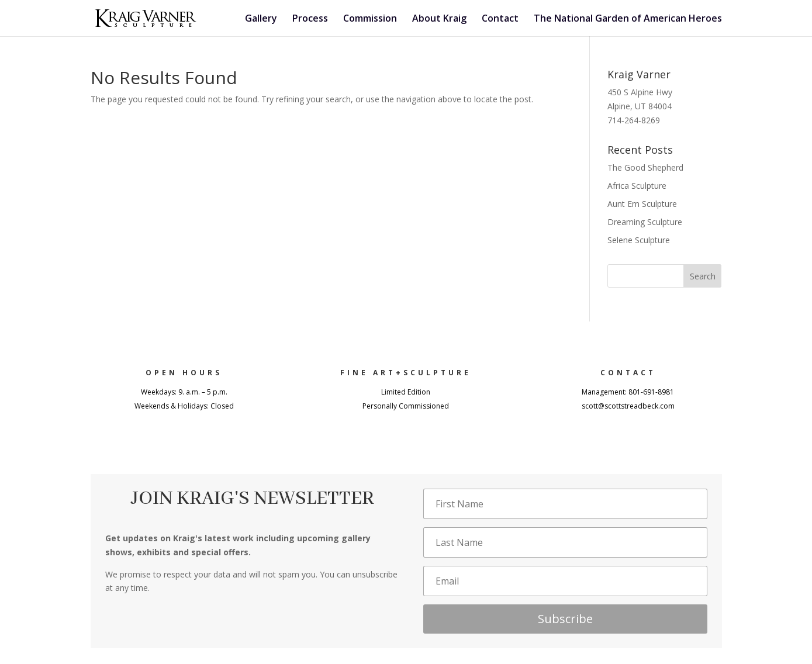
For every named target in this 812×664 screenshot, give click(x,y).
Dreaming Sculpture (645, 222)
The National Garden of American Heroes (628, 19)
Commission (370, 19)
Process (310, 19)
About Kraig (439, 19)
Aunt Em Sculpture (642, 204)
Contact (500, 19)
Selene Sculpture (639, 240)
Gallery (261, 19)
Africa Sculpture (637, 186)
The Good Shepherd (645, 167)
